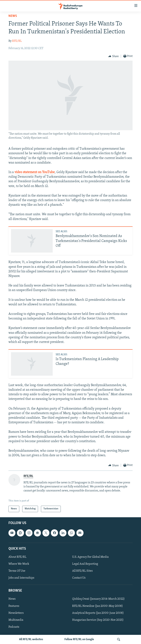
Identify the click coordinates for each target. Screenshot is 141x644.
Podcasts (14, 627)
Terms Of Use (17, 571)
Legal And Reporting (85, 564)
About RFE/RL (17, 557)
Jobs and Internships (21, 578)
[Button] (113, 56)
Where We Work (19, 564)
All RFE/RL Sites (82, 571)
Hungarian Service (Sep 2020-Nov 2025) (98, 620)
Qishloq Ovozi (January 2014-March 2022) (98, 599)
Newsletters (16, 613)
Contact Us (79, 578)
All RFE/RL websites (31, 639)
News (13, 16)
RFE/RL (17, 41)
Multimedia (16, 620)
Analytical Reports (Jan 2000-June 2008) (98, 613)
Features (14, 606)
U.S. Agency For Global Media (90, 557)
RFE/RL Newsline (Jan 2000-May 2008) (97, 606)
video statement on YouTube (35, 172)
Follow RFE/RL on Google (79, 639)
